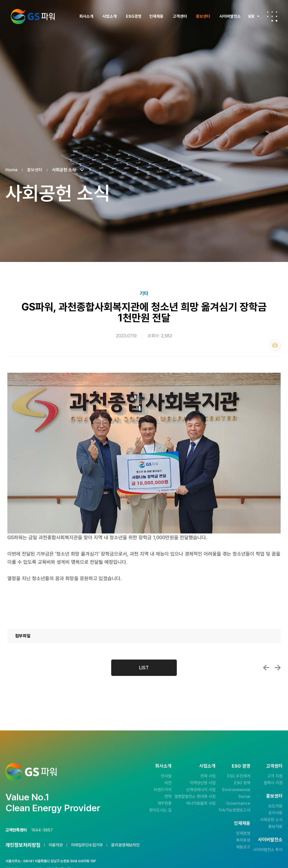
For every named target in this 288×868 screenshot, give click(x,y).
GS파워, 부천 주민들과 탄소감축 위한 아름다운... (278, 668)
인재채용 (156, 16)
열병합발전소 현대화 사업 (195, 797)
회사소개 (86, 16)
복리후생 (243, 840)
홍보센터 (203, 16)
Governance (238, 803)
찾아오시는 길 (160, 810)
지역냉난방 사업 (203, 783)
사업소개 (110, 16)
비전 (168, 783)
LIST (144, 668)
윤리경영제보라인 (125, 845)
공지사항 (275, 813)
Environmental (236, 790)
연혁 (168, 797)
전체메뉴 (272, 16)
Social (244, 797)
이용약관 (56, 845)
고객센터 (180, 16)
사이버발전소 (230, 16)
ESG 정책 (242, 783)
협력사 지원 (273, 783)
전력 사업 (208, 776)
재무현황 (164, 803)
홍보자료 (275, 827)
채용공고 (243, 847)
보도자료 (275, 806)
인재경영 (243, 833)
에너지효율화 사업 (201, 803)
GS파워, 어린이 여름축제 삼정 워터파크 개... (266, 668)
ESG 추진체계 (239, 776)
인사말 (166, 776)
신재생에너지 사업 (201, 790)
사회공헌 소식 (271, 820)
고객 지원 (275, 776)
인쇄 (275, 345)
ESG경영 (134, 16)
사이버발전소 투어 (268, 850)
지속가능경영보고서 (234, 810)
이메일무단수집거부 (87, 845)
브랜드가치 (163, 790)
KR (251, 16)
